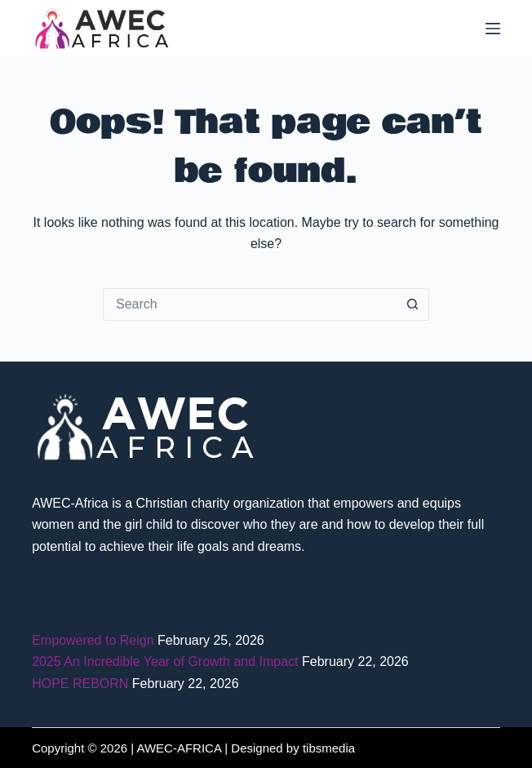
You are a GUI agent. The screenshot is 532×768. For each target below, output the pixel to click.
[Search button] (413, 304)
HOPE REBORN (80, 684)
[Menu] (493, 29)
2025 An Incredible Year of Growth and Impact (165, 661)
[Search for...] (250, 304)
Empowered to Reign (93, 640)
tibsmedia (329, 748)
